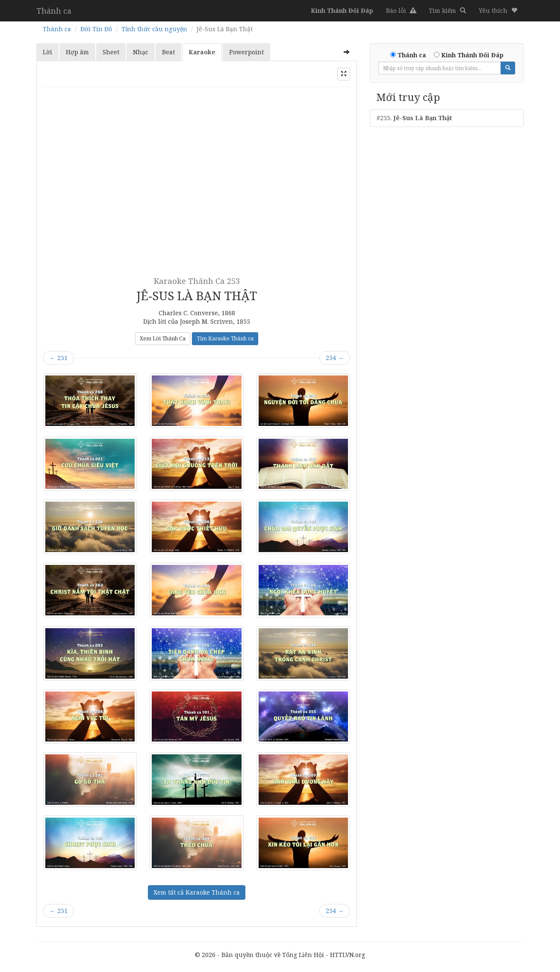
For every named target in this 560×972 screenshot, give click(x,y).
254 (335, 358)
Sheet (111, 52)
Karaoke (202, 52)
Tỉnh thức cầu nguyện (154, 29)
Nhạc (141, 52)
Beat (168, 52)
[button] (498, 11)
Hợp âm (77, 52)
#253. (414, 118)
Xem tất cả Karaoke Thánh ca (197, 892)
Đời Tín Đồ (96, 29)
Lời (47, 52)
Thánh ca (54, 11)
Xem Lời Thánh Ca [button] (163, 338)
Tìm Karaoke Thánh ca (225, 338)
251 (59, 358)
